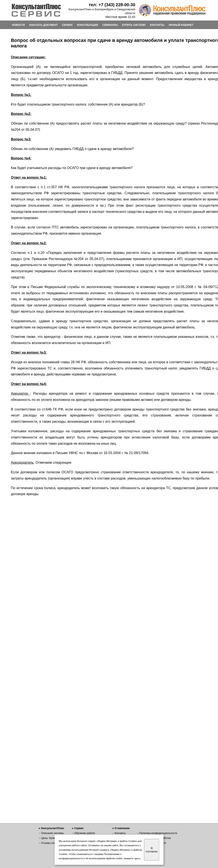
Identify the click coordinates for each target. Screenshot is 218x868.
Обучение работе (85, 833)
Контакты (120, 833)
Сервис (79, 828)
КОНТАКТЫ (157, 25)
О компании (122, 828)
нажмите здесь (132, 858)
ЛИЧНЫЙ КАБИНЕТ (181, 25)
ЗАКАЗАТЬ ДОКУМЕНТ (43, 25)
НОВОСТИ (18, 25)
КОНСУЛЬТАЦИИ (87, 25)
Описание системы (52, 833)
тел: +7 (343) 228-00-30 (112, 5)
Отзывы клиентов (52, 843)
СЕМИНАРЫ (110, 25)
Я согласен (152, 850)
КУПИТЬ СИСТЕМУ (134, 25)
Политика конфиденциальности (158, 833)
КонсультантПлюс (53, 828)
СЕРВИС (67, 25)
